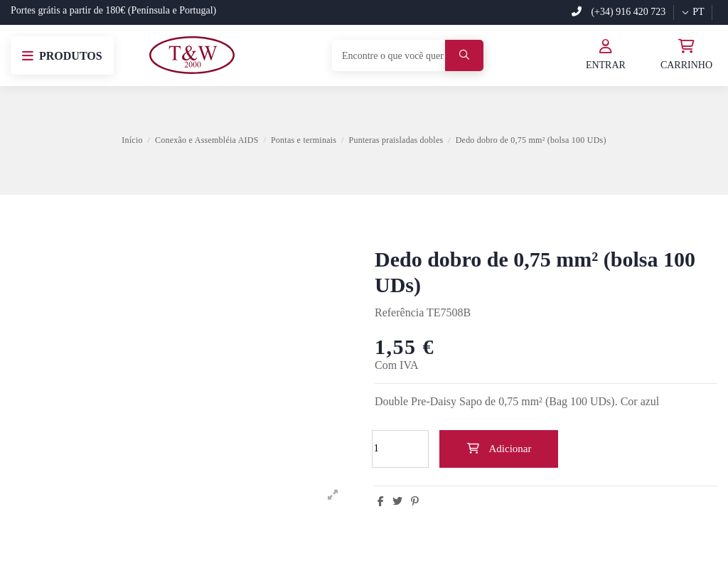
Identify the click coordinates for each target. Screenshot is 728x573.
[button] (62, 55)
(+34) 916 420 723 (619, 12)
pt (692, 12)
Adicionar (499, 449)
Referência (399, 312)
